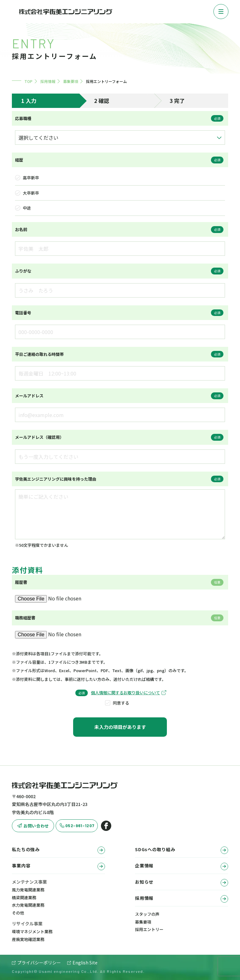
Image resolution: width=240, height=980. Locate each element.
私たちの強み (58, 850)
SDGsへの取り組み (181, 850)
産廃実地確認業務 (28, 939)
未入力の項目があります (120, 727)
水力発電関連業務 (28, 905)
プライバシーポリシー (39, 963)
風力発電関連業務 (28, 890)
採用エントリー (149, 929)
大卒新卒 (31, 193)
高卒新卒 (31, 178)
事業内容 (58, 866)
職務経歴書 (25, 618)
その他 (18, 913)
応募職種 (23, 118)
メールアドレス (29, 396)
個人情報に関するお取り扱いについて (125, 693)
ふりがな (23, 271)
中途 (27, 208)
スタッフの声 (147, 914)
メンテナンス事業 (29, 882)
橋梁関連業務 (24, 898)
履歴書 (21, 582)
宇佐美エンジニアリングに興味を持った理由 (56, 479)
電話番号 (23, 313)
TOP (28, 81)
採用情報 (48, 81)
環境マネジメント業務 (32, 931)
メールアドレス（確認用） (39, 437)
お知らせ (181, 883)
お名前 (21, 229)
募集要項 (71, 81)
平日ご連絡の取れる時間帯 (39, 354)
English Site (85, 963)
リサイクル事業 (27, 924)
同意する (121, 703)
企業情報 (181, 866)
